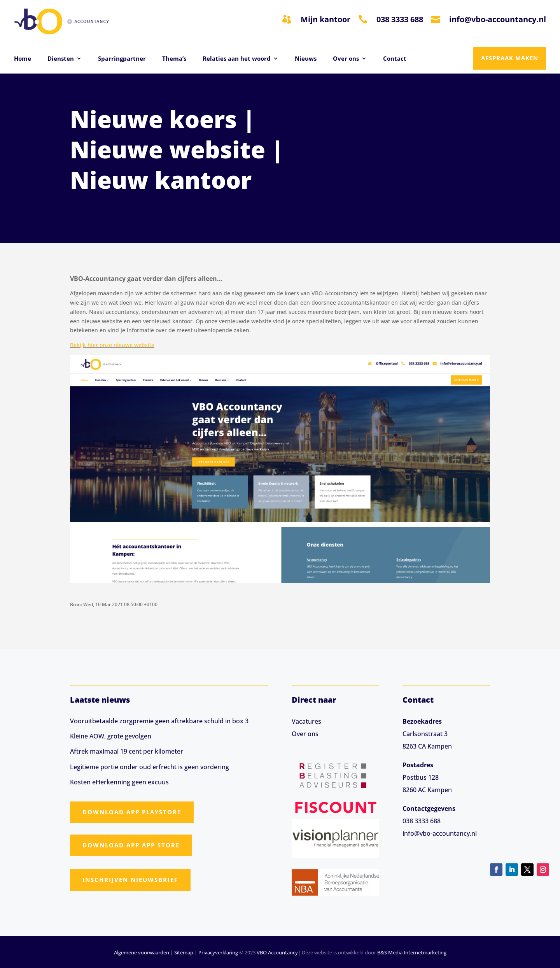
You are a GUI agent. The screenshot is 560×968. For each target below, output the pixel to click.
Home (23, 59)
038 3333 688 (400, 19)
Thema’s (174, 59)
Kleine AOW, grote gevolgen (111, 736)
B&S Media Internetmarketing (412, 952)
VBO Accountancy (277, 952)
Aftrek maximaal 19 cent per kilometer (127, 751)
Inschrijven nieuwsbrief (130, 880)
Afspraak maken (510, 58)
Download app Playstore (132, 812)
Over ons (346, 59)
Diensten (61, 59)
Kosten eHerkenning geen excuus (119, 782)
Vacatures (306, 721)
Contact (395, 59)
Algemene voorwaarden (142, 952)
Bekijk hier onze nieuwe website (112, 345)
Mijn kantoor (325, 19)
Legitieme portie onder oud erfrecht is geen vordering (150, 767)
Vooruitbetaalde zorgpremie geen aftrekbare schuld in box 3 (159, 721)
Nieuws (306, 59)
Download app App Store (131, 845)
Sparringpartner (122, 59)
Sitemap (184, 952)
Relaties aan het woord (237, 59)
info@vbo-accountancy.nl (498, 19)
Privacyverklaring (218, 952)
